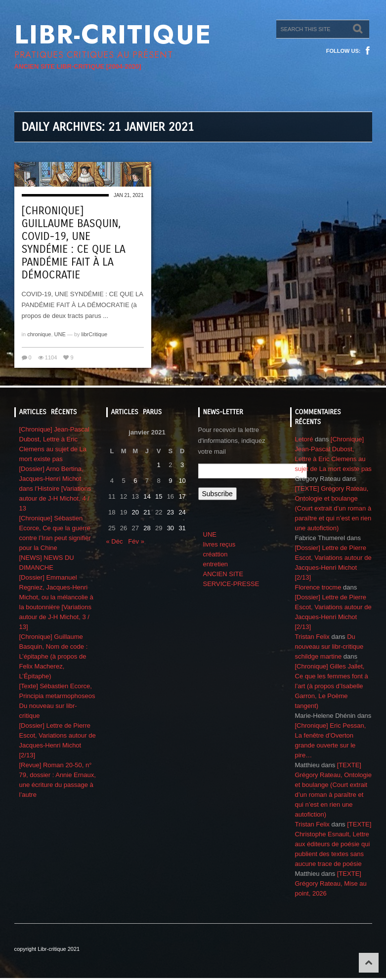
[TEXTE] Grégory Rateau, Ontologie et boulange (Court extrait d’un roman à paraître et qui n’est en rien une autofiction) (333, 508)
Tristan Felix (312, 637)
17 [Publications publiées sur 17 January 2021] (182, 496)
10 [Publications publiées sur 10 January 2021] (182, 481)
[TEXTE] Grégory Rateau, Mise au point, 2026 (331, 883)
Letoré (304, 439)
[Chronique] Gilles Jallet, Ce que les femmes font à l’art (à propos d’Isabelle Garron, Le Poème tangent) (332, 686)
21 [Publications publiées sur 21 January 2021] (147, 512)
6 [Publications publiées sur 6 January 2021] (135, 481)
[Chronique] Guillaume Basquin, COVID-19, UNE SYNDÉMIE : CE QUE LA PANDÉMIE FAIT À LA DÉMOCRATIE (74, 243)
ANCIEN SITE (223, 574)
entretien (216, 564)
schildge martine (319, 656)
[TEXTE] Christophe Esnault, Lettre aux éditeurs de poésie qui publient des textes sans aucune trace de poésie (333, 844)
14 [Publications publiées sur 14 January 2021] (147, 496)
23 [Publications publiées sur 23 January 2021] (171, 512)
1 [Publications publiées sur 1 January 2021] (159, 465)
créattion (215, 554)
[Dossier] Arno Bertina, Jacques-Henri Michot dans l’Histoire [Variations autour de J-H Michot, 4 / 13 (55, 489)
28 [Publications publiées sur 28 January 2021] (147, 528)
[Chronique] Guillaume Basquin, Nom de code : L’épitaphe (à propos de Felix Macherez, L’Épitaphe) (54, 656)
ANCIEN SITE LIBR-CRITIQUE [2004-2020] (78, 66)
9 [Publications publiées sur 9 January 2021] (170, 481)
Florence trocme (318, 587)
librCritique (95, 334)
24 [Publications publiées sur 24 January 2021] (182, 512)
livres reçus (219, 544)
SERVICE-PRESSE (231, 584)
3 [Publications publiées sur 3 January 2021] (182, 465)
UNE (60, 334)
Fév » (136, 541)
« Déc (115, 541)
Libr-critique (113, 35)
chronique (39, 334)
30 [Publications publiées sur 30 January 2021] (171, 528)
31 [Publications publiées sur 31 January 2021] (182, 528)
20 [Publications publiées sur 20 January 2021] (135, 512)
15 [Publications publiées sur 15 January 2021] (159, 496)
